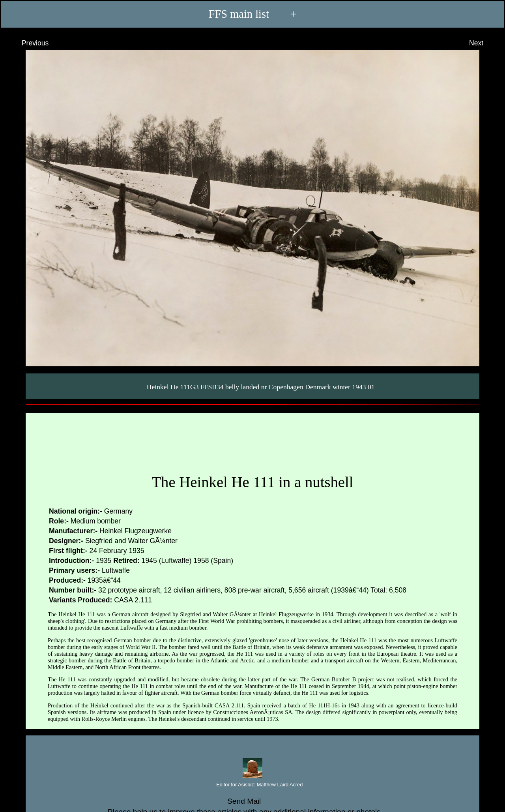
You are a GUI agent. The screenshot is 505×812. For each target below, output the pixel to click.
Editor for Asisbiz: (253, 785)
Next (483, 43)
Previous (28, 43)
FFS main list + (253, 14)
